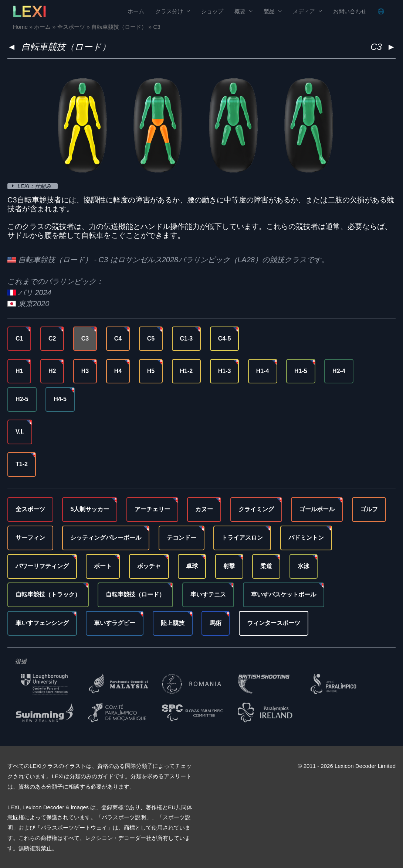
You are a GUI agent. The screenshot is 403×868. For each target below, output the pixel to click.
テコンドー (182, 538)
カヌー (204, 509)
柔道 (266, 566)
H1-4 (263, 371)
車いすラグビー (115, 623)
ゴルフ (369, 509)
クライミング (256, 509)
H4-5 (60, 399)
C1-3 (187, 338)
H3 (85, 371)
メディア (304, 11)
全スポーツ (30, 509)
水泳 (304, 566)
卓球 (192, 566)
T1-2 (22, 464)
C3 (85, 338)
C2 (52, 338)
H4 (118, 371)
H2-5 (22, 399)
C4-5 (225, 338)
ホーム (136, 11)
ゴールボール (317, 509)
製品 (269, 11)
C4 (118, 338)
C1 (19, 338)
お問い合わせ (350, 11)
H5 (151, 371)
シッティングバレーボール (106, 538)
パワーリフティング (42, 566)
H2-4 (339, 371)
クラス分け (169, 11)
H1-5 (301, 371)
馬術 (216, 623)
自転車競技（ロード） (66, 47)
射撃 (229, 566)
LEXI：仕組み (36, 186)
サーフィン (30, 538)
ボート (103, 566)
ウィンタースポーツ (274, 623)
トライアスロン (242, 538)
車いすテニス (208, 594)
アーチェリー (152, 509)
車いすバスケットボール (284, 594)
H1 (19, 371)
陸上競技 (173, 623)
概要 (240, 11)
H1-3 (225, 371)
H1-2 (187, 371)
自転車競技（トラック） (48, 594)
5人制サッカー (90, 509)
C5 (151, 338)
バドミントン (306, 538)
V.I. (20, 432)
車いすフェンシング (42, 623)
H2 (52, 371)
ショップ (212, 11)
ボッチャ (149, 566)
